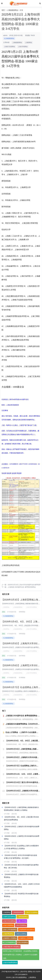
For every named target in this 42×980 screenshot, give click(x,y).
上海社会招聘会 (21, 934)
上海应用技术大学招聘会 (11, 947)
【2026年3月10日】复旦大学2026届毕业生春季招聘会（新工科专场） (21, 866)
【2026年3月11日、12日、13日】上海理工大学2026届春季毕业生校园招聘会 (22, 885)
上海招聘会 (29, 43)
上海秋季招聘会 (8, 934)
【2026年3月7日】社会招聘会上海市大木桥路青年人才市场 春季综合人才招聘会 (21, 847)
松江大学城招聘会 (9, 942)
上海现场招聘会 (23, 917)
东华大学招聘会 (23, 942)
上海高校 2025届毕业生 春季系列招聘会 (22, 587)
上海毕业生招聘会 (9, 917)
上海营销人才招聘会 (26, 938)
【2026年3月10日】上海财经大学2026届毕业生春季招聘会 (21, 876)
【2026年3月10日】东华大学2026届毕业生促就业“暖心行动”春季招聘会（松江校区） (20, 857)
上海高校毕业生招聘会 (26, 930)
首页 (3, 10)
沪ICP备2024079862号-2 (10, 972)
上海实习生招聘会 (10, 47)
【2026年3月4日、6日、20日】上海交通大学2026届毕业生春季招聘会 (21, 818)
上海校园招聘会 (13, 10)
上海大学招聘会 (23, 47)
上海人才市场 (22, 921)
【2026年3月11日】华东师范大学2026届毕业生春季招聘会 (21, 895)
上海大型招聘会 (21, 925)
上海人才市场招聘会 (10, 930)
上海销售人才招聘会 (10, 938)
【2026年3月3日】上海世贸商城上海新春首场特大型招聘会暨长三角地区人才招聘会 (21, 809)
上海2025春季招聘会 (10, 963)
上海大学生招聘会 (31, 607)
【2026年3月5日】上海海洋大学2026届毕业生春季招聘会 (22, 828)
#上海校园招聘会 (9, 38)
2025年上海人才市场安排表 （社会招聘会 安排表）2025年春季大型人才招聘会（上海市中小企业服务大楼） (21, 955)
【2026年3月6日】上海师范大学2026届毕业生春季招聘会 (22, 838)
